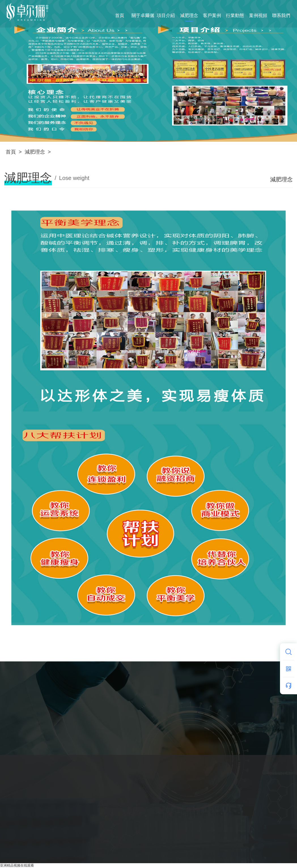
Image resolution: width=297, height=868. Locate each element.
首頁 (120, 15)
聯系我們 (281, 15)
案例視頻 (258, 15)
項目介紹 (166, 15)
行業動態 (235, 15)
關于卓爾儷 (143, 15)
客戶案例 (212, 15)
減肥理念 (189, 15)
